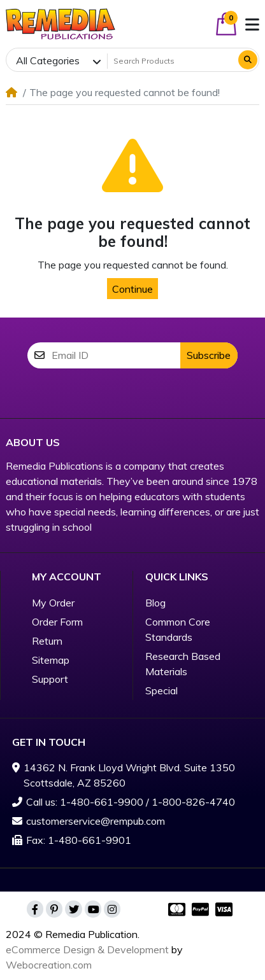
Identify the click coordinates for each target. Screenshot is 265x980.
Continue (132, 289)
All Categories (48, 60)
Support (50, 679)
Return (47, 641)
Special (161, 690)
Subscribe (209, 355)
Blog (155, 603)
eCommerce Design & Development (87, 949)
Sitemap (51, 660)
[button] (226, 24)
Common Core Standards (178, 629)
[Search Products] (172, 60)
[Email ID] (116, 355)
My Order (53, 603)
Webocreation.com (49, 965)
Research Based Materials (183, 664)
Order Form (57, 622)
